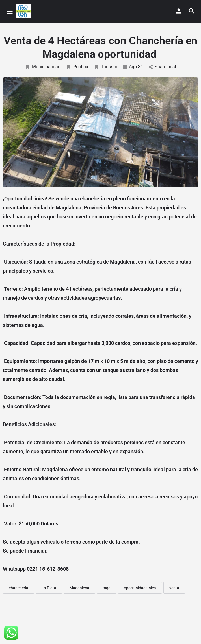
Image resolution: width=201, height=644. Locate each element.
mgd (107, 588)
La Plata (49, 588)
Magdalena (79, 588)
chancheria (19, 588)
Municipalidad (43, 67)
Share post (162, 67)
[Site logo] (24, 11)
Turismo (106, 67)
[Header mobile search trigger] (192, 11)
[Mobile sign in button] (179, 11)
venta (174, 588)
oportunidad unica (140, 588)
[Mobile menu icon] (10, 11)
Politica (77, 67)
